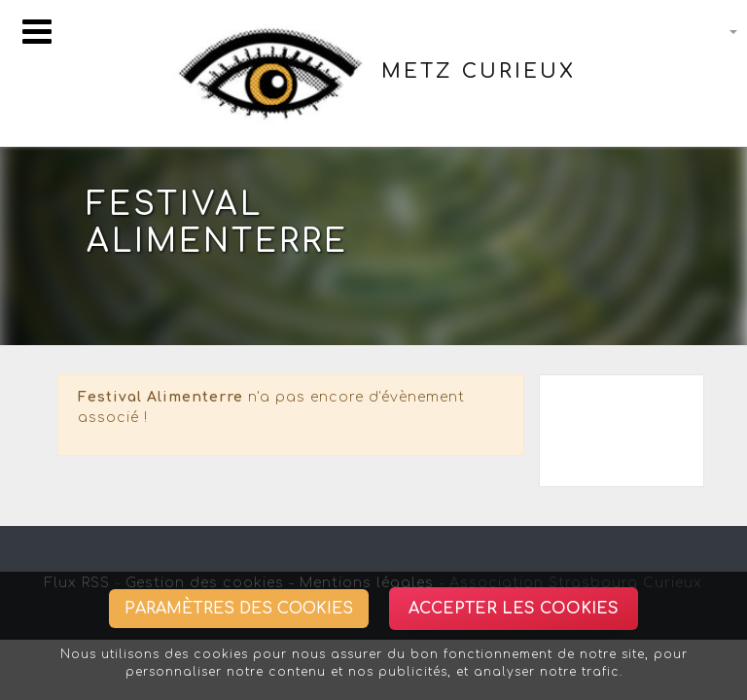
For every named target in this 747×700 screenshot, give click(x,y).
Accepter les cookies (514, 609)
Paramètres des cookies (239, 609)
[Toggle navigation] (37, 32)
